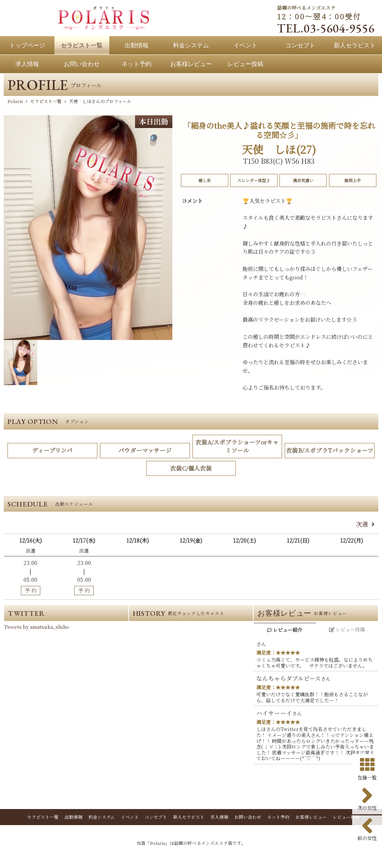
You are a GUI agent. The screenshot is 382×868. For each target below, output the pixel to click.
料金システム (102, 818)
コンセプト (156, 818)
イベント (130, 818)
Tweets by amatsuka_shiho (37, 628)
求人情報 (219, 818)
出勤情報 (73, 818)
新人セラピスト (189, 818)
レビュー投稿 (346, 818)
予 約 (31, 591)
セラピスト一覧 (43, 818)
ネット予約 (278, 818)
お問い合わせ (248, 818)
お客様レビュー (311, 818)
